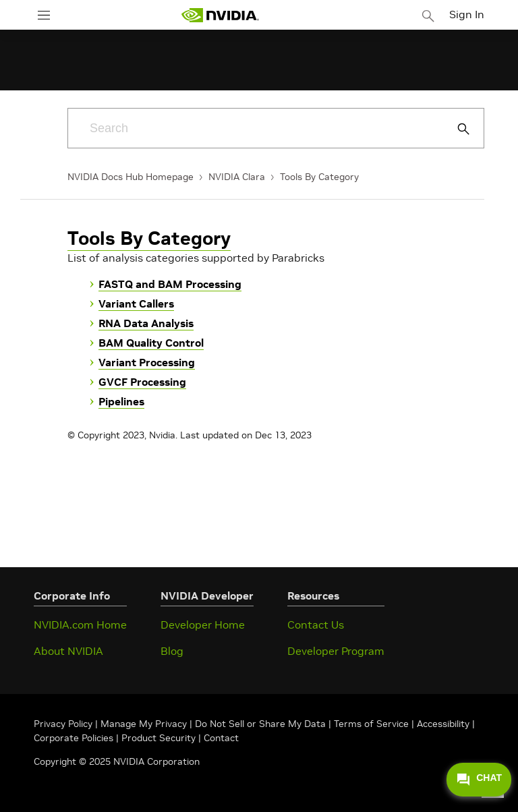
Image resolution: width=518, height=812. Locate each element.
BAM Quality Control (151, 343)
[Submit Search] (456, 129)
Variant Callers (136, 303)
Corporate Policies (74, 738)
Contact (221, 738)
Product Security (159, 738)
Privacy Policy (64, 724)
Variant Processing (147, 362)
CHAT (479, 780)
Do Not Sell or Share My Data (260, 724)
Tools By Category (319, 177)
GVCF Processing (142, 382)
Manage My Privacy (144, 724)
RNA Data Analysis (146, 323)
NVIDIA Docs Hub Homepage (131, 177)
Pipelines (121, 401)
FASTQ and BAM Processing (170, 284)
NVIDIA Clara (237, 177)
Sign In (467, 14)
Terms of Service (371, 724)
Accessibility (443, 724)
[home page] (220, 15)
